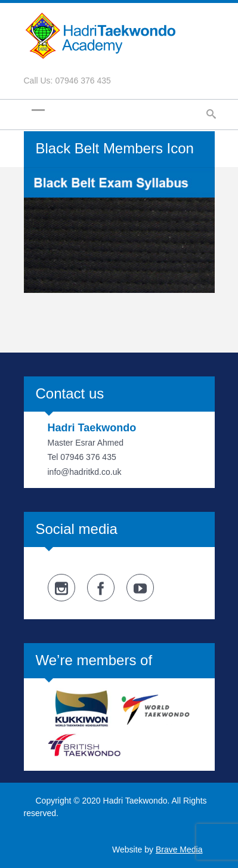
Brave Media (179, 850)
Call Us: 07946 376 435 (67, 81)
